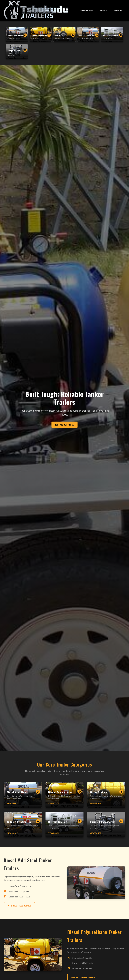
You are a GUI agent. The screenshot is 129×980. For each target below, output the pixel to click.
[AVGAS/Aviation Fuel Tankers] (88, 35)
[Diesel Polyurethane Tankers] (41, 35)
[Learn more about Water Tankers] (106, 798)
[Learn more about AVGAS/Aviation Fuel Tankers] (23, 828)
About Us (104, 11)
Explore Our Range (64, 428)
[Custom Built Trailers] (112, 35)
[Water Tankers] (64, 35)
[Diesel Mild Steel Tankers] (17, 35)
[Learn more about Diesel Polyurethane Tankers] (64, 798)
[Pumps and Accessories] (17, 52)
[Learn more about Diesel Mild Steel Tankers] (23, 798)
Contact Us (119, 11)
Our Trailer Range (86, 11)
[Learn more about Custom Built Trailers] (64, 828)
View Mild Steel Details (19, 909)
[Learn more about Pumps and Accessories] (106, 828)
